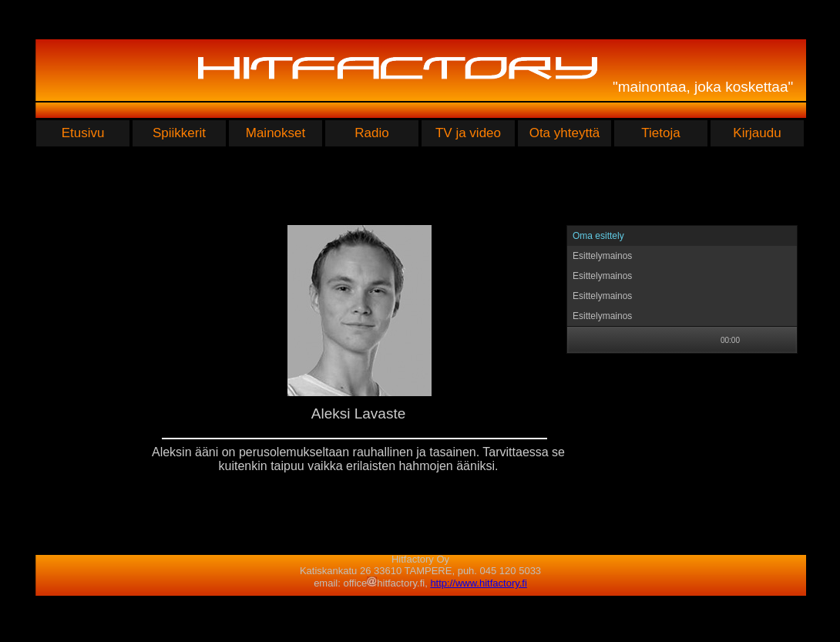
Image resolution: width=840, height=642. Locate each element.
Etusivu (83, 133)
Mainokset (276, 133)
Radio (371, 133)
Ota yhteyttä (565, 133)
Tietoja (660, 133)
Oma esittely (598, 236)
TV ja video (468, 133)
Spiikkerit (179, 133)
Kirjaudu (757, 133)
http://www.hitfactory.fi (478, 583)
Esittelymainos (602, 256)
